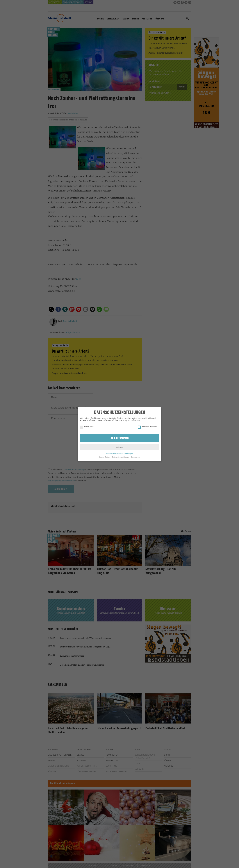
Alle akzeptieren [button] (120, 438)
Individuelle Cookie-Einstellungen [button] (120, 454)
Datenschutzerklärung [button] (121, 457)
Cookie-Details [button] (105, 457)
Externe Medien (147, 427)
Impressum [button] (136, 457)
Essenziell (87, 427)
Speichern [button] (120, 447)
